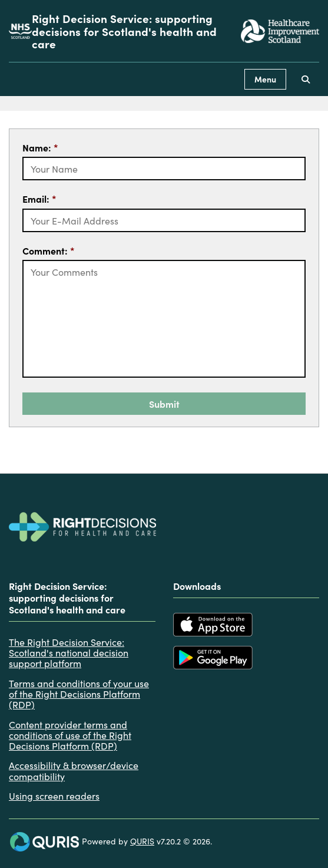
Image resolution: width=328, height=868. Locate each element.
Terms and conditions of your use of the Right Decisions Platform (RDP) (79, 694)
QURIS (142, 841)
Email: (39, 199)
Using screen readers (54, 796)
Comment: (49, 250)
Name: (40, 147)
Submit (164, 404)
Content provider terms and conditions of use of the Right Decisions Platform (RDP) (70, 735)
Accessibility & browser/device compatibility (74, 770)
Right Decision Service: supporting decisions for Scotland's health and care (124, 31)
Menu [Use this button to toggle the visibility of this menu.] (265, 79)
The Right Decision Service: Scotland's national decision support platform (69, 653)
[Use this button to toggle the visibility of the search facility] (306, 79)
